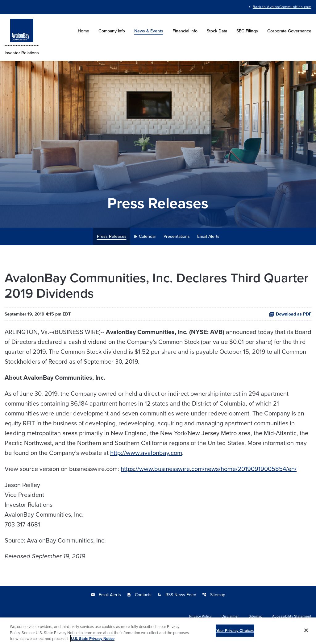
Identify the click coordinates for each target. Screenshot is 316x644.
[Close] (306, 632)
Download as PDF (290, 314)
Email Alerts (208, 236)
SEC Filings (247, 31)
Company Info (112, 31)
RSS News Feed (177, 595)
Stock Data (217, 31)
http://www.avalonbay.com (146, 453)
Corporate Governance (289, 31)
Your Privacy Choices (235, 632)
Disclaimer (230, 616)
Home (83, 31)
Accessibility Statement (292, 616)
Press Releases (112, 236)
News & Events (149, 31)
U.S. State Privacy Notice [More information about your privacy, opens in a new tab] (93, 640)
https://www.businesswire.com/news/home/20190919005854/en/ (209, 469)
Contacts (139, 595)
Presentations (177, 236)
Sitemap (214, 595)
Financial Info (185, 31)
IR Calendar (145, 236)
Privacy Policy (200, 616)
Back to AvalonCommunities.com (282, 6)
